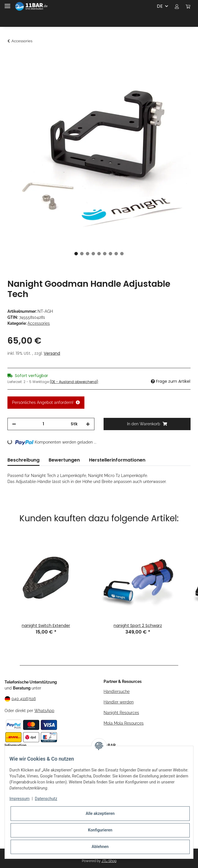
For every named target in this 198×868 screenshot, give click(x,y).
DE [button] (160, 6)
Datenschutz (46, 799)
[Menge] (43, 424)
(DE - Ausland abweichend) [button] (74, 382)
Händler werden (119, 702)
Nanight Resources (121, 713)
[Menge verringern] (14, 424)
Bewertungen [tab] (64, 460)
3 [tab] (88, 254)
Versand (52, 353)
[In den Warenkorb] (12, 56)
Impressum (19, 799)
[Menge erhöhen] (88, 424)
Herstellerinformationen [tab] (117, 460)
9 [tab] (122, 254)
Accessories (39, 323)
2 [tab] (82, 254)
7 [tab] (110, 254)
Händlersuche (117, 691)
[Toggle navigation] (7, 4)
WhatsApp (44, 711)
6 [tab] (105, 254)
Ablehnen (100, 847)
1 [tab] (76, 254)
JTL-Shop (109, 861)
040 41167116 (24, 699)
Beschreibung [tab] (23, 460)
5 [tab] (99, 254)
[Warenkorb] (188, 6)
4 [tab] (93, 254)
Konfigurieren (100, 830)
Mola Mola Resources (124, 723)
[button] (177, 6)
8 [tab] (116, 254)
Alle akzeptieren (100, 813)
